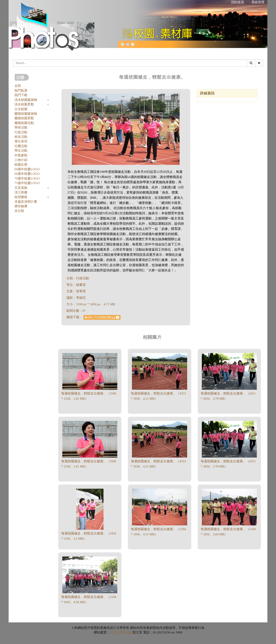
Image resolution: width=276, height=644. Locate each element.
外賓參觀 (21, 155)
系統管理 (258, 2)
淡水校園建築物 (26, 100)
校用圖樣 (21, 197)
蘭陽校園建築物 (26, 114)
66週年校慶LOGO (27, 174)
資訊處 (128, 632)
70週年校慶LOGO (27, 178)
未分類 (19, 211)
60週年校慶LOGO (27, 169)
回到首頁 (238, 2)
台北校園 (21, 109)
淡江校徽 (21, 192)
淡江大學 (116, 632)
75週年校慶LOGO (27, 183)
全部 (18, 86)
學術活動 (21, 127)
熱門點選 (21, 91)
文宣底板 (21, 188)
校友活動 (21, 137)
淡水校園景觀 (24, 104)
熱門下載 (21, 95)
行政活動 (21, 132)
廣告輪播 (21, 206)
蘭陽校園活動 (24, 123)
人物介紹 (21, 160)
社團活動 (21, 146)
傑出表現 (21, 141)
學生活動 (21, 151)
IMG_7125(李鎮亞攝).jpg (102, 317)
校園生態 (21, 165)
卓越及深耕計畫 (26, 202)
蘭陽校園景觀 (24, 118)
